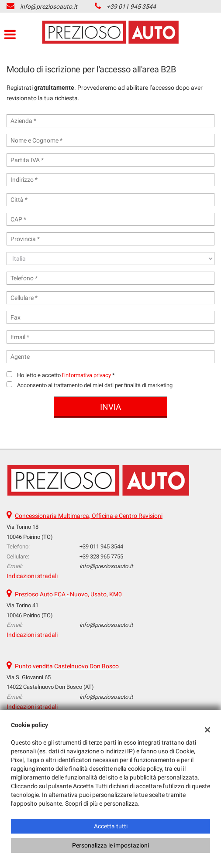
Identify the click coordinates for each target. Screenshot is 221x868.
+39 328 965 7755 (101, 557)
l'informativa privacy (86, 375)
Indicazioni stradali (32, 576)
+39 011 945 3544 (131, 7)
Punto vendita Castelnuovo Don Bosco (67, 666)
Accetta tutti (111, 826)
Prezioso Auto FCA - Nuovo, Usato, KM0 (68, 594)
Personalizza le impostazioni (110, 845)
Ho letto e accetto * (66, 375)
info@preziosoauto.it (49, 7)
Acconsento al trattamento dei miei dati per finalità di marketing (95, 385)
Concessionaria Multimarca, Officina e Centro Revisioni (89, 516)
